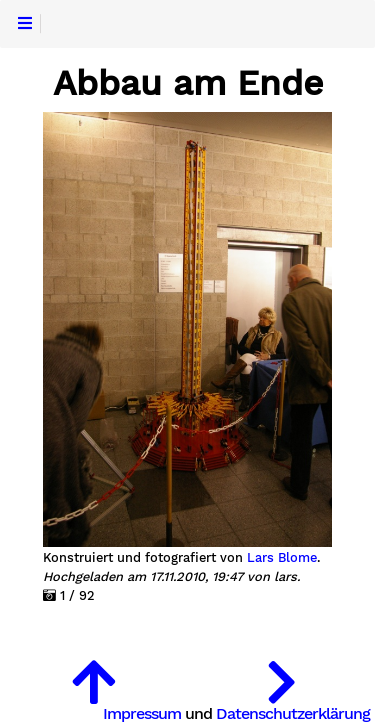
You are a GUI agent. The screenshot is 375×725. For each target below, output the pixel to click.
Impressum (142, 713)
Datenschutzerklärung (293, 713)
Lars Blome (282, 558)
